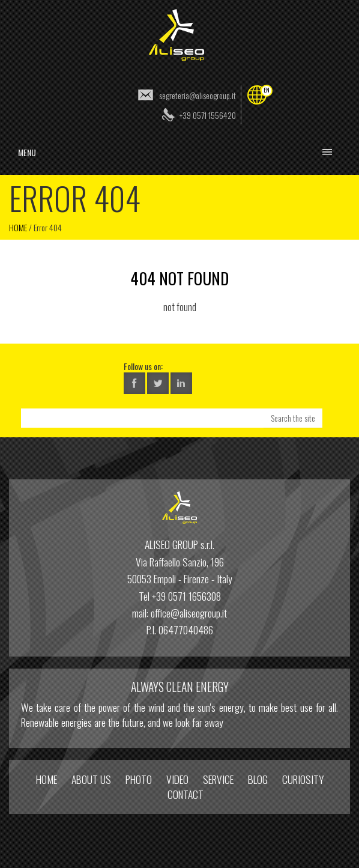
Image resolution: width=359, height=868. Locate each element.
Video (177, 779)
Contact (186, 794)
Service (218, 779)
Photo (139, 779)
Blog (258, 779)
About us (91, 779)
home (47, 779)
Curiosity (303, 779)
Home (18, 227)
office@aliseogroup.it (189, 613)
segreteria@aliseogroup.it (198, 95)
